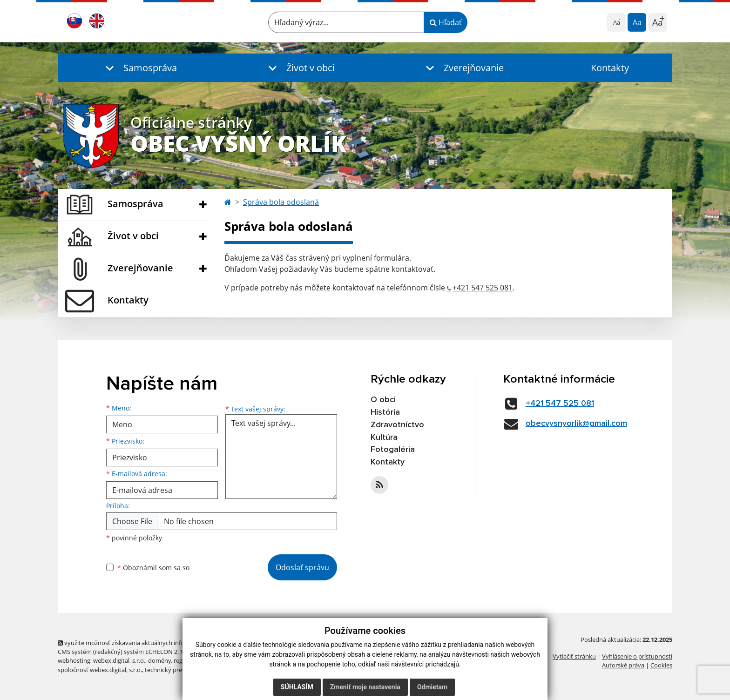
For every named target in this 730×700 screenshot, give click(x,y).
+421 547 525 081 (483, 288)
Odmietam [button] (432, 687)
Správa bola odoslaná (281, 202)
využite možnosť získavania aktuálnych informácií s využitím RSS (150, 643)
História (385, 412)
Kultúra (384, 437)
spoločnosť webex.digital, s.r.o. (100, 670)
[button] (139, 68)
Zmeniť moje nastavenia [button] (365, 687)
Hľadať (446, 22)
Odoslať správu (302, 567)
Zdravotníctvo (397, 425)
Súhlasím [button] (297, 687)
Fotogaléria (393, 450)
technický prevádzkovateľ (180, 670)
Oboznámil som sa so (153, 568)
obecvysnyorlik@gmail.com (576, 424)
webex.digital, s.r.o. (119, 660)
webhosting (74, 660)
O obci (383, 400)
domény (159, 660)
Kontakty (610, 68)
